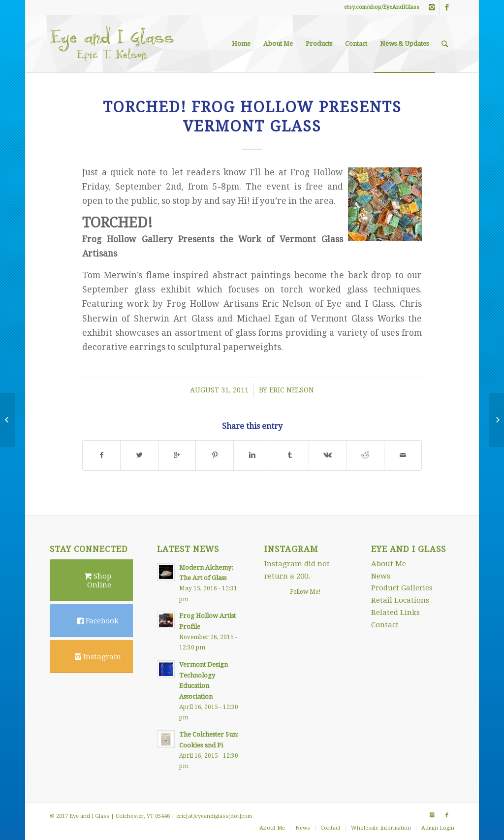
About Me (389, 564)
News (381, 576)
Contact (385, 625)
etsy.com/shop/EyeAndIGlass (382, 7)
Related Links (395, 613)
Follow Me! (305, 592)
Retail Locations (400, 600)
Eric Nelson (292, 390)
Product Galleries (402, 588)
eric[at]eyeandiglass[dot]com (214, 816)
